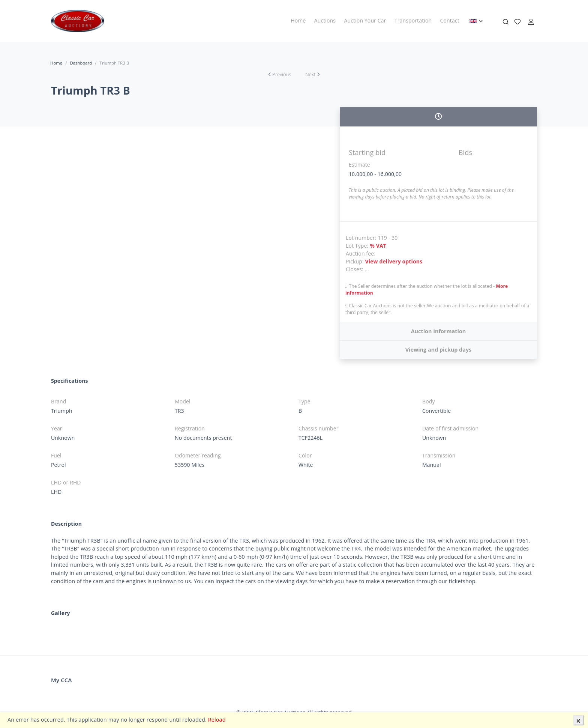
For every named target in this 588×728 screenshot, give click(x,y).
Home (298, 20)
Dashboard (81, 63)
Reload (217, 720)
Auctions (325, 20)
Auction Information (439, 331)
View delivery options (394, 261)
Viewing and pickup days (439, 350)
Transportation (413, 20)
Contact (450, 20)
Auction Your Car (365, 20)
